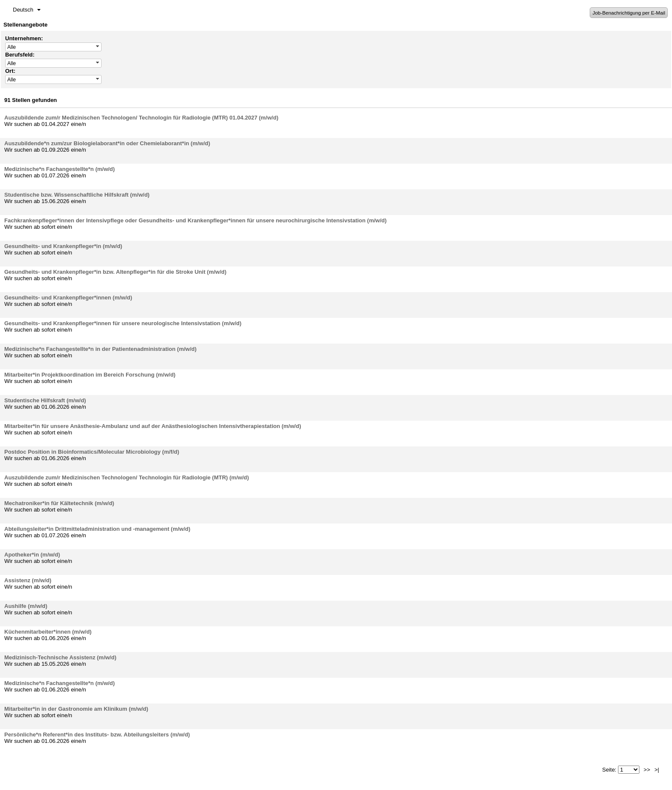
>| (657, 770)
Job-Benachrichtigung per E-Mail (629, 13)
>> (647, 770)
